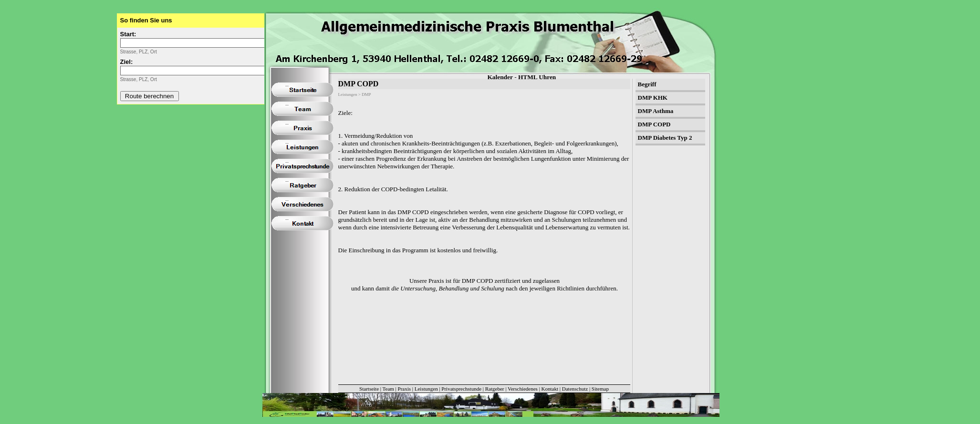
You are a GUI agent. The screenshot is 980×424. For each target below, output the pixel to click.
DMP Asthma (656, 111)
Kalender (500, 77)
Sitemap (600, 389)
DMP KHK (653, 98)
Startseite (369, 389)
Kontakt (550, 389)
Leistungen (426, 389)
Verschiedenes (523, 389)
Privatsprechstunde (461, 389)
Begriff (647, 84)
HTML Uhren (537, 77)
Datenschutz (575, 389)
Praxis (405, 389)
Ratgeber (495, 389)
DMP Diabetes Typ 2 (665, 138)
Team (388, 389)
